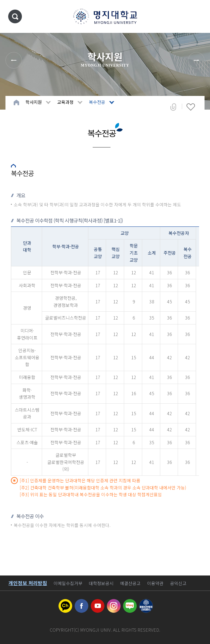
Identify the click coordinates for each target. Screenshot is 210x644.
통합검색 (15, 16)
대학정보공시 (101, 583)
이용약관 (155, 583)
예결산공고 (130, 583)
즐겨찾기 (191, 107)
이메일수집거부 (68, 583)
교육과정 (65, 102)
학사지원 (34, 102)
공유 (173, 107)
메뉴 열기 (198, 16)
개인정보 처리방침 (28, 583)
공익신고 (178, 583)
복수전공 (97, 102)
